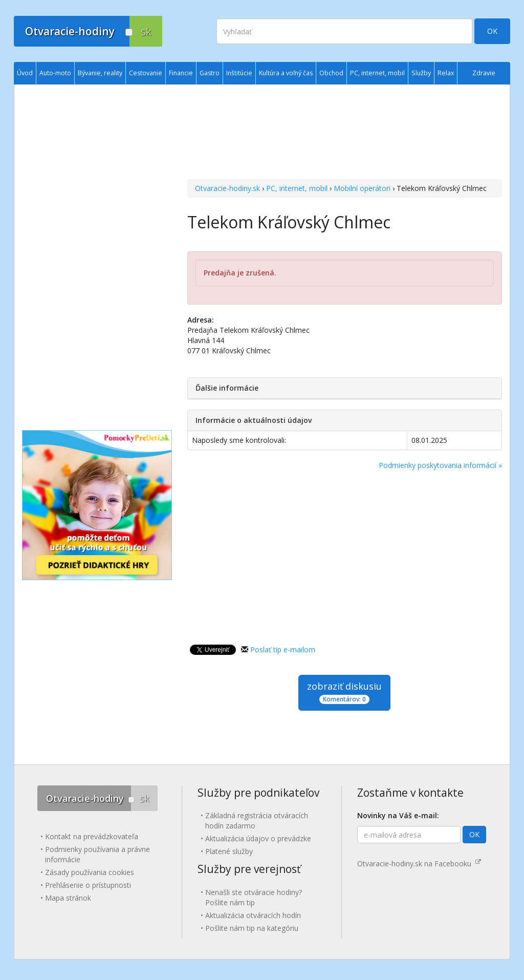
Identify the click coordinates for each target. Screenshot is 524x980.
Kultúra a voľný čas (286, 73)
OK (492, 31)
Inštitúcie (239, 73)
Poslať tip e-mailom (283, 649)
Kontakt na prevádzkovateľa (92, 836)
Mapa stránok (68, 898)
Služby (421, 73)
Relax (446, 73)
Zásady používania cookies (90, 872)
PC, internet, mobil (297, 188)
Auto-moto (55, 73)
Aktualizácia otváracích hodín (253, 915)
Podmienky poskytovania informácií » (440, 465)
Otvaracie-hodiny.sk (227, 188)
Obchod (331, 73)
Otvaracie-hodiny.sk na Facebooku (419, 864)
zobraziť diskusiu (344, 692)
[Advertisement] (345, 133)
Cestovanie (146, 73)
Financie (181, 73)
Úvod (25, 73)
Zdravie (484, 73)
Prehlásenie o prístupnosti (88, 885)
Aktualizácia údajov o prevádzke (258, 838)
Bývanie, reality (100, 73)
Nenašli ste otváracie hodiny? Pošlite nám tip (254, 897)
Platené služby (229, 851)
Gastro (210, 73)
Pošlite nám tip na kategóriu (252, 928)
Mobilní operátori (362, 188)
